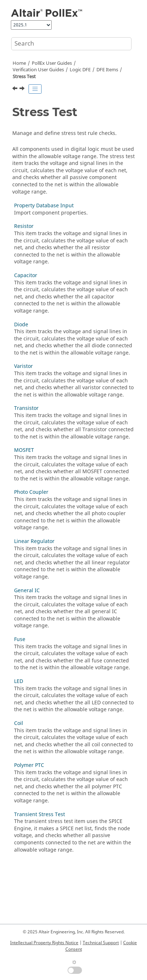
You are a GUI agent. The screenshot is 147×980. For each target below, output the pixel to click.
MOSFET (24, 450)
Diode (21, 325)
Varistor (23, 366)
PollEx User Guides (52, 63)
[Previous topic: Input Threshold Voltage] (16, 89)
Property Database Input (44, 206)
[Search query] (71, 44)
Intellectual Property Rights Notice (44, 943)
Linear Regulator (34, 541)
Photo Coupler (31, 492)
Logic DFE (80, 70)
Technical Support (101, 943)
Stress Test (24, 77)
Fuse (20, 639)
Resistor (24, 226)
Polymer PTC (29, 765)
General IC (27, 591)
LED (19, 681)
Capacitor (26, 275)
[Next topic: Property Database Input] (23, 89)
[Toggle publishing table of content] (35, 89)
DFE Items (107, 70)
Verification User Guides (38, 70)
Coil (19, 723)
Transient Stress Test (40, 814)
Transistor (26, 408)
